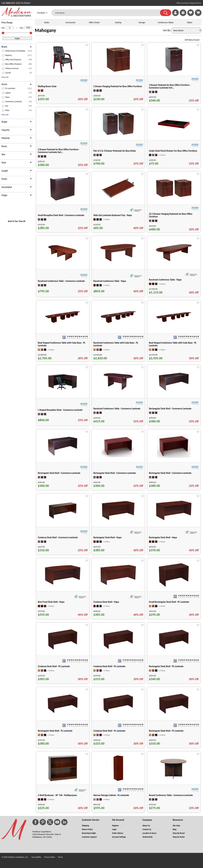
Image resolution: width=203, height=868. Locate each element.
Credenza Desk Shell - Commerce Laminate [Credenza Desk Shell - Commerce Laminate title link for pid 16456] (58, 537)
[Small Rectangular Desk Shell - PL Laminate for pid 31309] (174, 587)
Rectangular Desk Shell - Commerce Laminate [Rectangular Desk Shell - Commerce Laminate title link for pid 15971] (170, 409)
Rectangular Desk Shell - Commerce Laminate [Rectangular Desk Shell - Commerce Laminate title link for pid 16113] (170, 473)
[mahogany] (108, 13)
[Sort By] (186, 30)
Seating (118, 22)
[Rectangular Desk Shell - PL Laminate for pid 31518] (63, 714)
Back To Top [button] (13, 221)
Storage (142, 22)
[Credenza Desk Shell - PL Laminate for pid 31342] (63, 651)
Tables (189, 22)
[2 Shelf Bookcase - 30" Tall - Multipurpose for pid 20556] (63, 781)
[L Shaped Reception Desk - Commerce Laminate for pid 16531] (63, 391)
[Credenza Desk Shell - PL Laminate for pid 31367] (118, 650)
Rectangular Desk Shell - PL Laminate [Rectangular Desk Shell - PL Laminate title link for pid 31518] (55, 731)
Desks (47, 22)
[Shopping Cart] (198, 13)
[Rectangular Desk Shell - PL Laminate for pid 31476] (174, 650)
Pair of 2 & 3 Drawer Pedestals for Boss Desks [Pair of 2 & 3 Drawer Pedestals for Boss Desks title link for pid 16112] (115, 151)
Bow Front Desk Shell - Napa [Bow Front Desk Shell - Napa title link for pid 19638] (51, 602)
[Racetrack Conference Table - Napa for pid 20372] (118, 261)
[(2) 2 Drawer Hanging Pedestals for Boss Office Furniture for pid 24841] (174, 197)
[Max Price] (28, 28)
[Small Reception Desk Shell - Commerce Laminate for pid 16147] (63, 201)
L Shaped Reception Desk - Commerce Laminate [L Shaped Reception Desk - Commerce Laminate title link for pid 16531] (60, 410)
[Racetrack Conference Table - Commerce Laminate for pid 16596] (63, 262)
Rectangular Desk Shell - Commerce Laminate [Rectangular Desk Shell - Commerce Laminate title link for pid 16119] (115, 473)
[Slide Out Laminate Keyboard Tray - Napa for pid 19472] (118, 197)
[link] (198, 13)
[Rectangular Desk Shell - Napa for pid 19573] (174, 520)
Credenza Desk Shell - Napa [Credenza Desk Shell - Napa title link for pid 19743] (106, 602)
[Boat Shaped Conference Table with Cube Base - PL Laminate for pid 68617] (63, 323)
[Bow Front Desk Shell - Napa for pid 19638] (63, 584)
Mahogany (45, 30)
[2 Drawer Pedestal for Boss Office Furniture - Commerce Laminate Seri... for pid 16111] (63, 137)
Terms (60, 857)
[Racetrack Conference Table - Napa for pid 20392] (174, 261)
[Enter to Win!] (183, 15)
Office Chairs (94, 22)
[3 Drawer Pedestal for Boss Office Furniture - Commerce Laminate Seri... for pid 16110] (174, 72)
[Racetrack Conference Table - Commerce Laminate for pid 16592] (118, 391)
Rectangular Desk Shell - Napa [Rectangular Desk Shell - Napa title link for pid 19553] (107, 537)
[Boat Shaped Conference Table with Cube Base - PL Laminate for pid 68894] (174, 322)
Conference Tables (166, 22)
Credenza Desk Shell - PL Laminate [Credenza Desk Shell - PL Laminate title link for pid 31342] (54, 666)
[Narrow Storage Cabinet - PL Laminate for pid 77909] (118, 781)
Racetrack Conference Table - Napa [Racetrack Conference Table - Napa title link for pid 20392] (165, 280)
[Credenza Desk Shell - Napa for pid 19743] (118, 584)
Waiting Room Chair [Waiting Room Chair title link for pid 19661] (47, 86)
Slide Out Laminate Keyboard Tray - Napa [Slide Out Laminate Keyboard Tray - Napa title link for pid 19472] (113, 215)
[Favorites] (191, 15)
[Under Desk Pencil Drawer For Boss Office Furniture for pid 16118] (174, 130)
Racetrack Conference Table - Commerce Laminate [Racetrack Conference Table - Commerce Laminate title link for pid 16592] (117, 409)
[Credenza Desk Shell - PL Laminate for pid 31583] (118, 714)
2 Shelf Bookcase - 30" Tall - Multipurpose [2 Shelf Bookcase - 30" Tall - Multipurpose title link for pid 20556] (57, 795)
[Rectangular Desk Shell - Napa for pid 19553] (118, 519)
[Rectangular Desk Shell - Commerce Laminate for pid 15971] (174, 391)
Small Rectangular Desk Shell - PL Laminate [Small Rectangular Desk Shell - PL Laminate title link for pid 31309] (169, 602)
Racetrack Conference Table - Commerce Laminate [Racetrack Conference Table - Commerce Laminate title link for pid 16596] (61, 281)
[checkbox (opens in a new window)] (3, 51)
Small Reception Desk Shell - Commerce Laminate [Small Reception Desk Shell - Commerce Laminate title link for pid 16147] (61, 215)
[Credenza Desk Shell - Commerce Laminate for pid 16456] (63, 520)
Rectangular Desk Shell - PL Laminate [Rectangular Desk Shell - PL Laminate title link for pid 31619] (166, 731)
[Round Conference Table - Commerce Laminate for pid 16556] (174, 781)
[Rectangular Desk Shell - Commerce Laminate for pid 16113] (174, 457)
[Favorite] (87, 45)
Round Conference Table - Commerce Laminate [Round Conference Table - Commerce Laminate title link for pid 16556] (171, 795)
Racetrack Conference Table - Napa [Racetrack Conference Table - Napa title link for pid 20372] (110, 281)
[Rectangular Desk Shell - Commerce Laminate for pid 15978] (63, 456)
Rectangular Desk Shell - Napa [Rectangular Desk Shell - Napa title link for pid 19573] (163, 537)
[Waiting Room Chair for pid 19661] (63, 72)
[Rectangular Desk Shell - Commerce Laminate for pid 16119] (118, 456)
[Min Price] (10, 28)
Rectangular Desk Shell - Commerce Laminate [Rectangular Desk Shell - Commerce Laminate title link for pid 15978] (59, 473)
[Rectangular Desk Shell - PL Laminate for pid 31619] (174, 715)
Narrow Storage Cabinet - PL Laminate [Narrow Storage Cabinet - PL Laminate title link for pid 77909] (111, 795)
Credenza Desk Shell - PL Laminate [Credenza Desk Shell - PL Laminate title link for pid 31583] (109, 731)
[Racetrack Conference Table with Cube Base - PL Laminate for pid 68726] (118, 323)
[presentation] (17, 47)
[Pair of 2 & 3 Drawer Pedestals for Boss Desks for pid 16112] (118, 135)
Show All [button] (5, 77)
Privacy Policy (50, 857)
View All (22, 221)
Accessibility (36, 857)
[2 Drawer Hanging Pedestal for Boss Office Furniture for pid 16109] (118, 72)
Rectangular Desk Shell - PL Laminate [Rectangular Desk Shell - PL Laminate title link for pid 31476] (166, 666)
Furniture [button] (42, 13)
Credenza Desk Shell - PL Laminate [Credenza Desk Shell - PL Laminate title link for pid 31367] (109, 666)
